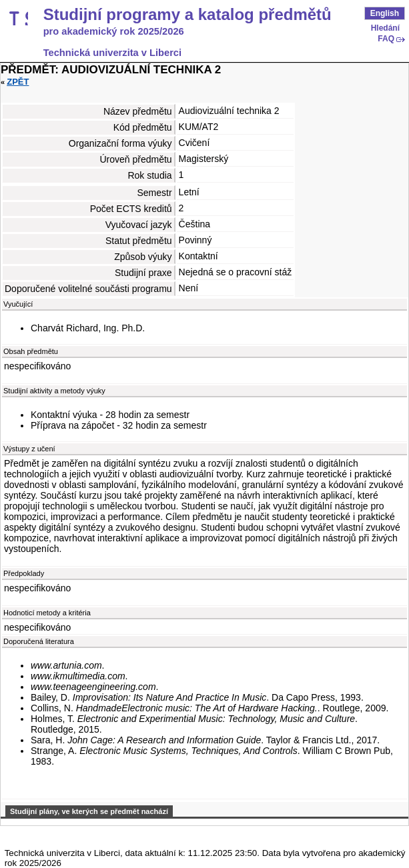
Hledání (385, 28)
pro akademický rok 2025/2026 (114, 31)
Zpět (18, 82)
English (385, 13)
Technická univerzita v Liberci (112, 53)
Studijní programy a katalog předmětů (187, 15)
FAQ (386, 39)
